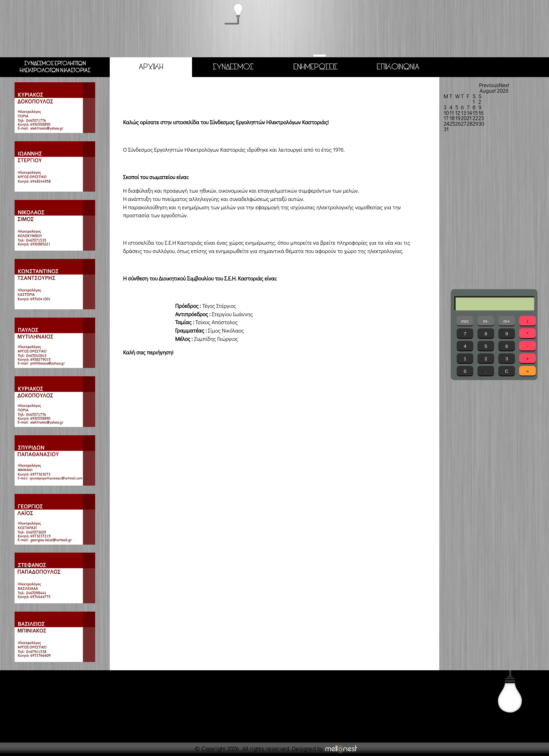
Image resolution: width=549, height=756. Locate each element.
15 (475, 112)
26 (458, 123)
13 (463, 112)
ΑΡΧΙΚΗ (151, 67)
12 (458, 112)
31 (446, 129)
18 (452, 118)
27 (463, 123)
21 (469, 118)
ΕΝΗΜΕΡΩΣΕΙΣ (316, 67)
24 (446, 123)
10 (446, 112)
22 (475, 118)
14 (469, 112)
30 (481, 123)
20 (464, 118)
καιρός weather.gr (464, 282)
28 (470, 123)
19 (458, 118)
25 (452, 123)
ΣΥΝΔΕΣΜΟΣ (233, 67)
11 (452, 112)
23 (481, 118)
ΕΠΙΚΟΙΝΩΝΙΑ (398, 67)
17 (446, 118)
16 (481, 112)
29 (476, 123)
